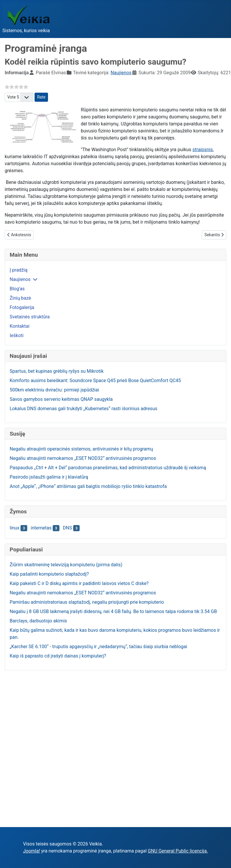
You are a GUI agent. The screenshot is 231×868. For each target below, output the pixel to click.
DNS (67, 528)
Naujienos (20, 279)
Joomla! (32, 851)
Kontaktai (20, 326)
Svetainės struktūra (30, 317)
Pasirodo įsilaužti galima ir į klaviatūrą (49, 477)
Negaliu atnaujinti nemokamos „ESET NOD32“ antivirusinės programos (83, 458)
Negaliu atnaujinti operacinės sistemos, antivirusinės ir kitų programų (81, 449)
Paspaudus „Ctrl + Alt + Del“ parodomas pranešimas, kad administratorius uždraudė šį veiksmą (108, 468)
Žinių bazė (20, 298)
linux (14, 528)
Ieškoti (17, 335)
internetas (41, 528)
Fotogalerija (22, 307)
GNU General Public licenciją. (178, 851)
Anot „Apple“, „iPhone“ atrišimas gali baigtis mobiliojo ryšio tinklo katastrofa (88, 486)
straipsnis (202, 150)
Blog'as (17, 289)
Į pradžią (19, 270)
